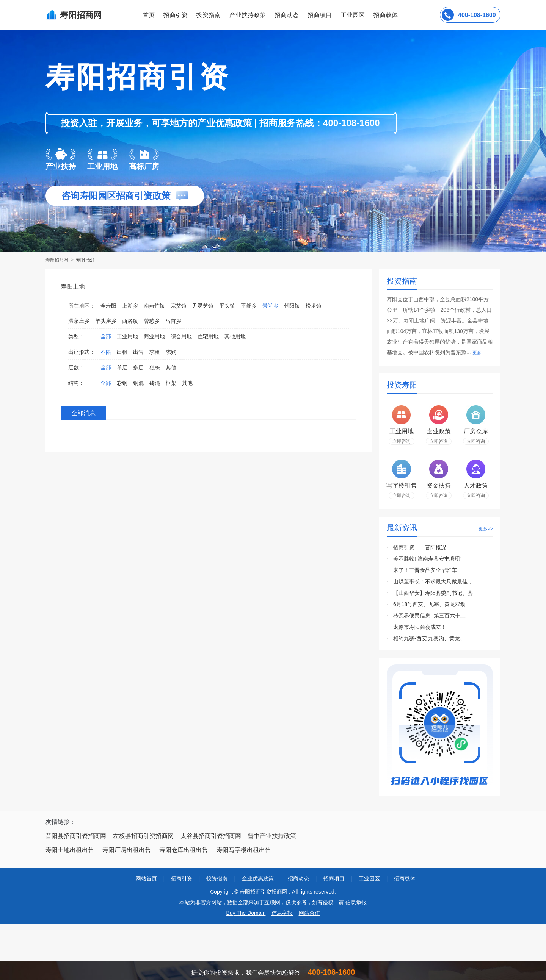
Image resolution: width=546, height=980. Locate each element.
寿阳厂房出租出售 (127, 850)
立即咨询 (402, 441)
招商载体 (405, 878)
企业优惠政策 (258, 878)
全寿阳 (108, 306)
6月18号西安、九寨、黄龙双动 (429, 604)
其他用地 (235, 336)
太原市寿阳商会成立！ (420, 627)
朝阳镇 (292, 306)
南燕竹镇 (154, 306)
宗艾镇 (179, 306)
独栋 (155, 367)
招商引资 (176, 15)
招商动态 (287, 15)
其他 (171, 367)
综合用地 (181, 336)
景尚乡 (270, 306)
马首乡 (173, 321)
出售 (138, 352)
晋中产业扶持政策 (272, 836)
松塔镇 (314, 306)
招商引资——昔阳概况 (420, 547)
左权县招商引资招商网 (143, 836)
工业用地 (127, 336)
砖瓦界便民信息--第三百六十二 (429, 616)
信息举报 (282, 913)
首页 (149, 15)
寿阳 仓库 (86, 260)
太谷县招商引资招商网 (211, 836)
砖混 (155, 383)
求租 (155, 352)
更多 (477, 353)
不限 (106, 352)
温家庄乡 (79, 321)
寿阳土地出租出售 (70, 850)
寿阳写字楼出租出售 (244, 850)
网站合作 (309, 913)
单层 (122, 367)
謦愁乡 (152, 321)
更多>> (486, 529)
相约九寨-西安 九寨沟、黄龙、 (429, 638)
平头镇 (227, 306)
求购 (171, 352)
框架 (171, 383)
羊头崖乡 (106, 321)
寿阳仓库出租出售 (184, 850)
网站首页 (146, 878)
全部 (106, 336)
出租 (122, 352)
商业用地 (154, 336)
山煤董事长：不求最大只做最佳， (433, 581)
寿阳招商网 (57, 260)
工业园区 (353, 15)
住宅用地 (208, 336)
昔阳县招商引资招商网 (76, 836)
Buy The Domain (246, 913)
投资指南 (209, 15)
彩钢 (122, 383)
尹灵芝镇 (203, 306)
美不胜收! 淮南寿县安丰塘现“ (427, 559)
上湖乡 (130, 306)
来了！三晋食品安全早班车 (425, 570)
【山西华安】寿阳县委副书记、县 (433, 593)
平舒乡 (249, 306)
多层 (138, 367)
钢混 (138, 383)
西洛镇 (130, 321)
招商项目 (320, 15)
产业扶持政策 (248, 15)
